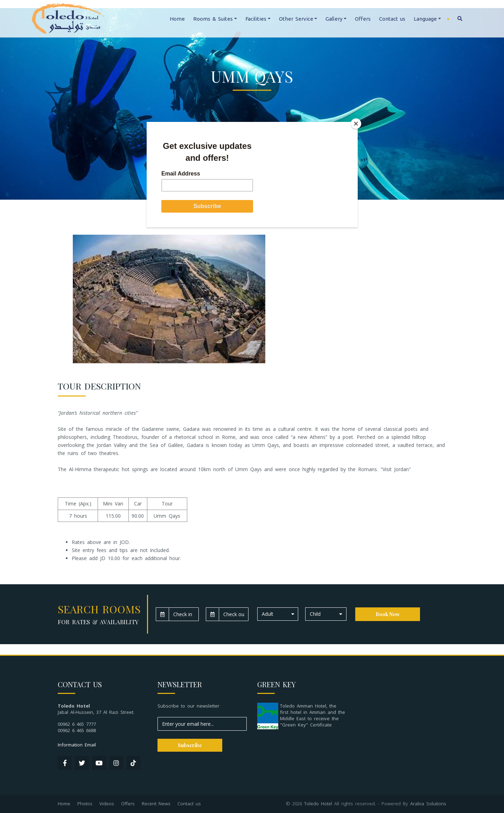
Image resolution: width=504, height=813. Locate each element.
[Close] (356, 124)
